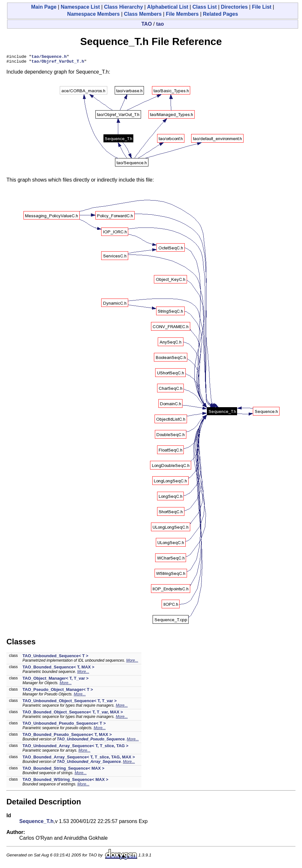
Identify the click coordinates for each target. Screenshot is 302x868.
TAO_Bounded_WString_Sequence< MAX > (65, 781)
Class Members (143, 14)
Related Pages (221, 14)
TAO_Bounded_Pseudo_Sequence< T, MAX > (67, 736)
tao (160, 24)
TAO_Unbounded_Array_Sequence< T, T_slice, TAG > (75, 748)
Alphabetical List (168, 7)
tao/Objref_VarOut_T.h (58, 63)
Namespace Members (93, 14)
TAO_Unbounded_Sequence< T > (55, 658)
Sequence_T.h (36, 823)
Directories (235, 7)
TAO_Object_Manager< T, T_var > (56, 680)
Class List (205, 7)
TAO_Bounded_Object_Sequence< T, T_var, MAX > (73, 714)
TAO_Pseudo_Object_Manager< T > (58, 691)
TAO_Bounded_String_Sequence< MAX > (63, 770)
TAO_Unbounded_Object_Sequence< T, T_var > (70, 703)
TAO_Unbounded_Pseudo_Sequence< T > (64, 725)
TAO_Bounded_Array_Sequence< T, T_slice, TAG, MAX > (79, 759)
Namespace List (80, 7)
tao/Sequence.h (49, 57)
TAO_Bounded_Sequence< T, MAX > (58, 669)
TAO (147, 24)
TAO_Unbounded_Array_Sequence (89, 764)
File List (262, 7)
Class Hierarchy (124, 7)
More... (132, 662)
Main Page (44, 7)
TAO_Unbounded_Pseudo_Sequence (91, 741)
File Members (182, 14)
